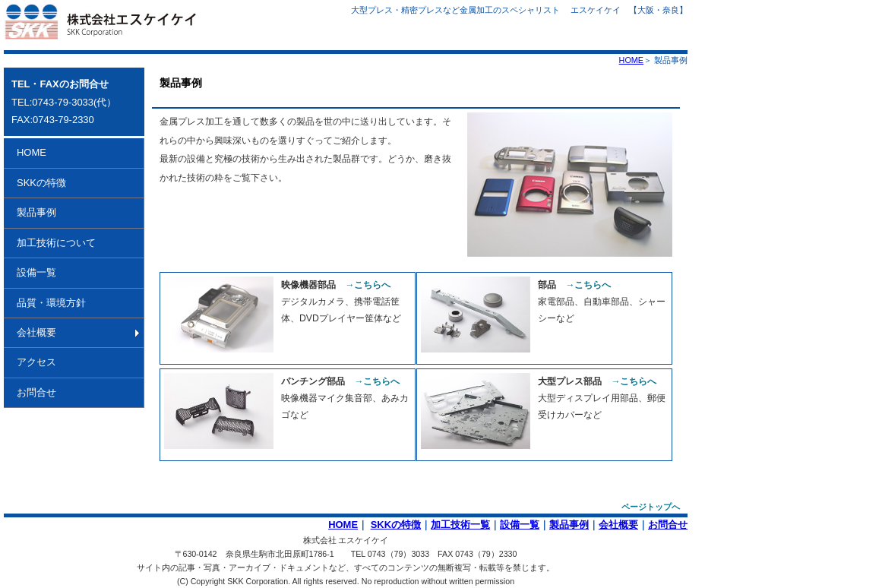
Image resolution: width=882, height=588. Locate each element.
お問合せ (36, 392)
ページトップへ (651, 507)
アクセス (36, 362)
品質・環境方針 (51, 303)
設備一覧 (36, 272)
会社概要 (36, 332)
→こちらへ (368, 285)
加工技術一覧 (460, 525)
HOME (631, 60)
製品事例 (36, 212)
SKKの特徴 (41, 183)
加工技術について (56, 243)
